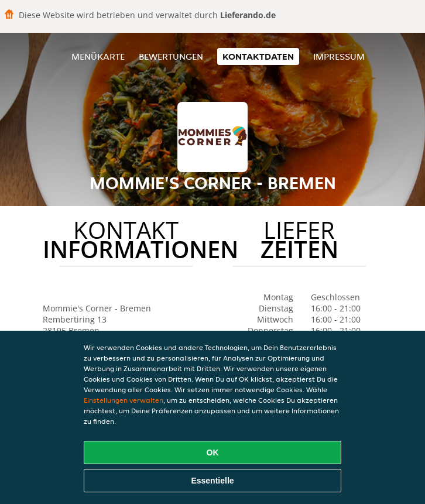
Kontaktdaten (258, 56)
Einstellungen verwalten (124, 400)
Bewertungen (171, 56)
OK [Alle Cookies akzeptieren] (213, 452)
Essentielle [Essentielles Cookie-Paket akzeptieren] (212, 481)
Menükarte (98, 56)
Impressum (339, 56)
